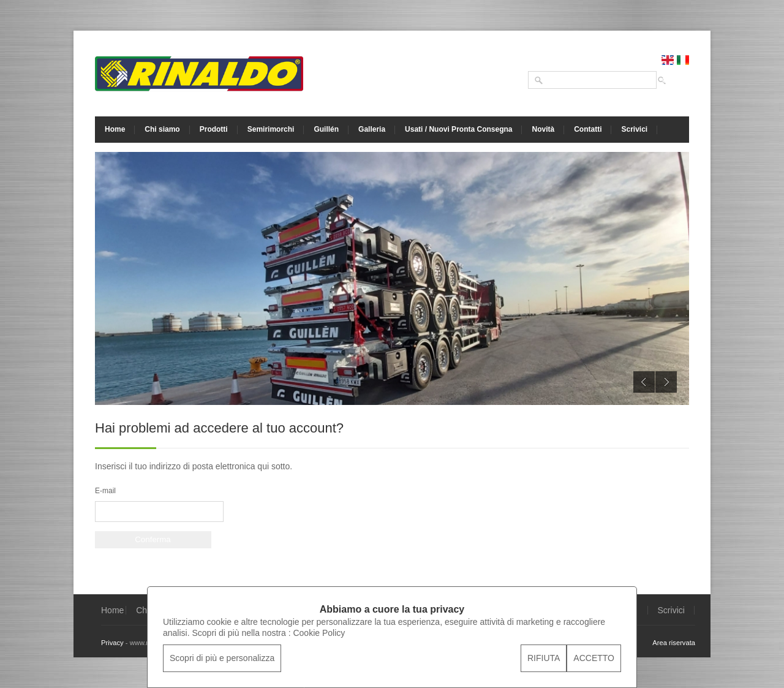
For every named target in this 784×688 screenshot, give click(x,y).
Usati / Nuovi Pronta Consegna (458, 129)
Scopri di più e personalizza (222, 658)
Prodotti (214, 129)
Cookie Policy (319, 633)
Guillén (326, 129)
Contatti (588, 129)
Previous (644, 382)
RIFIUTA (544, 658)
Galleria (372, 129)
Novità (543, 129)
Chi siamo (162, 129)
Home (115, 129)
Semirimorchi (271, 129)
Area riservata (674, 643)
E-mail (105, 491)
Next (666, 382)
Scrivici (634, 129)
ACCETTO (594, 658)
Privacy (112, 643)
